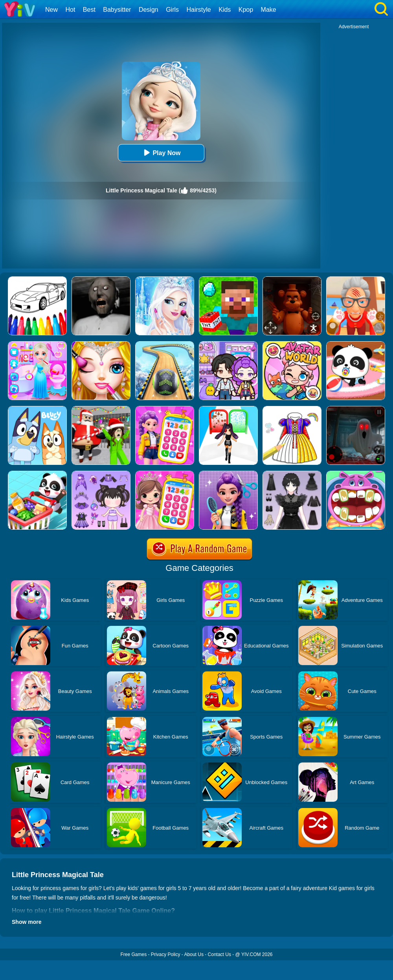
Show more (27, 922)
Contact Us (219, 954)
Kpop (246, 10)
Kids (225, 10)
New (51, 10)
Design (149, 10)
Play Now (161, 153)
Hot (70, 10)
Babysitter (117, 10)
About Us (194, 954)
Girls (172, 10)
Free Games (133, 954)
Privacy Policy (166, 954)
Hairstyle (199, 10)
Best (89, 10)
